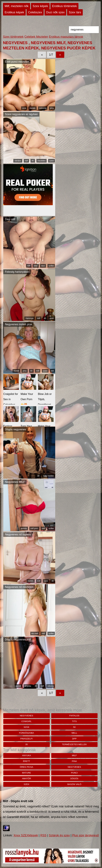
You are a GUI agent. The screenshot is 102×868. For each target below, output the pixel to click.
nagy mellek (48, 476)
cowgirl (27, 721)
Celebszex (35, 12)
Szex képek (40, 6)
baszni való (74, 784)
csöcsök (43, 108)
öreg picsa (26, 767)
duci (43, 266)
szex (27, 784)
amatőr (26, 778)
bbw (36, 266)
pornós (24, 528)
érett (52, 318)
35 (27, 744)
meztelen (42, 161)
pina (52, 108)
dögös (74, 778)
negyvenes (26, 716)
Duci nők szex (55, 12)
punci (74, 773)
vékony (51, 686)
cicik (24, 108)
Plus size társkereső (85, 835)
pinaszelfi (27, 739)
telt (52, 371)
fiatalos (74, 716)
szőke (51, 266)
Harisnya (29, 318)
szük (26, 727)
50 (74, 727)
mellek (33, 108)
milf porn (34, 528)
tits (74, 721)
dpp (74, 739)
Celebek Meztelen (36, 37)
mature (27, 773)
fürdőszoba (27, 733)
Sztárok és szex (59, 835)
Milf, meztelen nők (17, 6)
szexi (51, 161)
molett (16, 371)
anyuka (28, 686)
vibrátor (18, 161)
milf (26, 161)
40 (33, 161)
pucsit (18, 686)
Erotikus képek (14, 12)
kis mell (35, 634)
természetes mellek (74, 744)
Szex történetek (13, 37)
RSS (43, 835)
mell (74, 733)
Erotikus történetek (64, 6)
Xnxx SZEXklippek (26, 835)
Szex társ (75, 12)
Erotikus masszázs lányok (66, 37)
